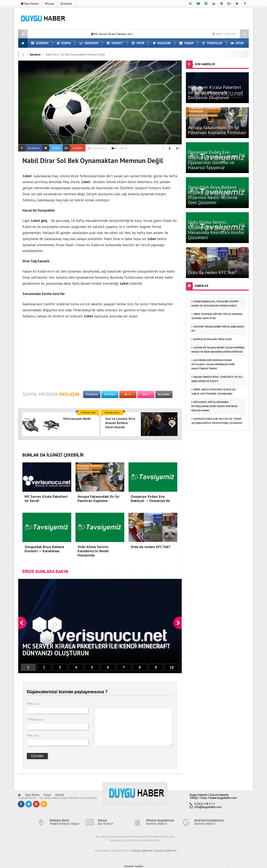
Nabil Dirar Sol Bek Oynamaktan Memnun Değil (75, 54)
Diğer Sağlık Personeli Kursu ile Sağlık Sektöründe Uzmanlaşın (213, 391)
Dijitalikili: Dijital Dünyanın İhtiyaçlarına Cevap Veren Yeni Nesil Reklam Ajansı (215, 406)
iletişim (66, 4)
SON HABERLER (205, 64)
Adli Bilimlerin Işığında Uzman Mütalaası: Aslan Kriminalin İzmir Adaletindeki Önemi (213, 364)
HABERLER (202, 286)
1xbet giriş (39, 221)
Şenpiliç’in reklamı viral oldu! (212, 339)
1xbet (27, 176)
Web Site (33, 735)
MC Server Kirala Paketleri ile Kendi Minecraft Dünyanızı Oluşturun (215, 92)
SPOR (138, 43)
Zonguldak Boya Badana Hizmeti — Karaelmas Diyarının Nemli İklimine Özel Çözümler (213, 195)
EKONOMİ (89, 43)
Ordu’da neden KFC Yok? (212, 272)
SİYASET (115, 43)
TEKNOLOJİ (212, 43)
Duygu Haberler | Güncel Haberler (154, 851)
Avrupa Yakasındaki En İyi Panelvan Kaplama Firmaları (217, 130)
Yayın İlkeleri (30, 4)
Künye (50, 4)
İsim (33, 703)
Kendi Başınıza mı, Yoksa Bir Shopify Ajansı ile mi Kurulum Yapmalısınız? (215, 303)
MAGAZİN (162, 43)
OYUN (237, 43)
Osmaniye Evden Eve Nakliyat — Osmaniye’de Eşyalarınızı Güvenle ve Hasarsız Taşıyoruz (212, 160)
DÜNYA (64, 43)
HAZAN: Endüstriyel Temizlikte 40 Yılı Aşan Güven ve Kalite (217, 379)
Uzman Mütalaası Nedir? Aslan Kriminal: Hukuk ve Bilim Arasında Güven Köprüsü (218, 350)
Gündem (35, 54)
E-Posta (36, 719)
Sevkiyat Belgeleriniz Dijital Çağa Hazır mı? (218, 329)
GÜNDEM (40, 43)
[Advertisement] (172, 19)
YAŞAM (186, 43)
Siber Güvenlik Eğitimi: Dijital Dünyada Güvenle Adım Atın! (217, 316)
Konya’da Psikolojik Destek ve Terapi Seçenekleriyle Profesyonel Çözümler (217, 421)
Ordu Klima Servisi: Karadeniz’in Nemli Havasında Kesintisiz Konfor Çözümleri (216, 230)
